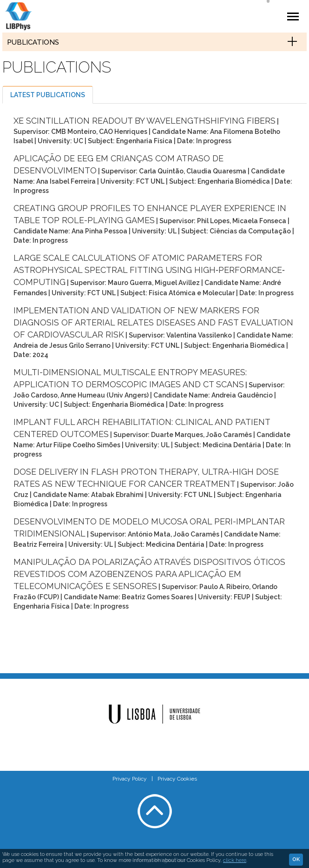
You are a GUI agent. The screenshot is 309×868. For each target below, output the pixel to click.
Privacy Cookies (177, 779)
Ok (296, 859)
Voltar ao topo (155, 811)
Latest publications (48, 95)
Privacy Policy (130, 779)
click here (235, 860)
